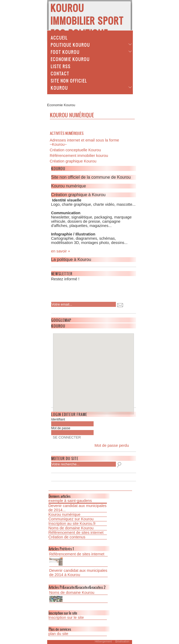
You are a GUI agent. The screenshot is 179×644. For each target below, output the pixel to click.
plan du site (58, 634)
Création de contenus (67, 537)
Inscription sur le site (66, 617)
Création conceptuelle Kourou (75, 150)
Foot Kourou (65, 52)
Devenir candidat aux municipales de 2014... (78, 508)
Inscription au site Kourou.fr (72, 523)
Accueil (59, 37)
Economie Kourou (70, 59)
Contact (60, 73)
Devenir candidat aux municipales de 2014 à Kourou (78, 573)
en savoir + (61, 251)
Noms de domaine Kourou (71, 528)
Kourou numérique (65, 514)
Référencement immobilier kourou (79, 156)
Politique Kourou (70, 45)
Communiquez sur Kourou (71, 519)
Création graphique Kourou (73, 161)
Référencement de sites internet (76, 533)
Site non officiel (69, 80)
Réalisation (122, 641)
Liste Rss (61, 66)
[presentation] (85, 290)
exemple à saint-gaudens (70, 501)
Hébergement (103, 641)
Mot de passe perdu (112, 445)
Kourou (59, 88)
